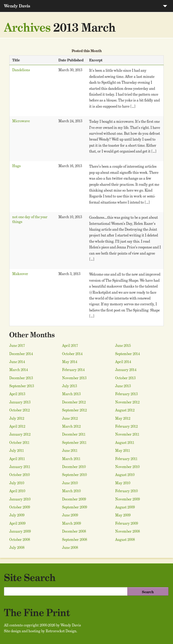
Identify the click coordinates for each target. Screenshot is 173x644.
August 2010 (125, 475)
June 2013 (123, 386)
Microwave (21, 121)
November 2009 (127, 499)
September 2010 (74, 475)
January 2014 (126, 370)
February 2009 (127, 523)
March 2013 (71, 394)
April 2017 (70, 346)
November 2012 (127, 402)
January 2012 (20, 434)
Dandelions (21, 70)
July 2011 (17, 451)
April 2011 (17, 459)
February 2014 (73, 370)
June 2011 (70, 451)
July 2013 (70, 386)
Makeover (20, 274)
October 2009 (20, 507)
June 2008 (70, 548)
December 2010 (74, 467)
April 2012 (17, 426)
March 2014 (19, 370)
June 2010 (70, 483)
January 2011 (20, 467)
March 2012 (71, 426)
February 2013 (126, 394)
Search (148, 592)
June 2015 (123, 346)
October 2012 (20, 410)
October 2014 (72, 354)
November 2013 (74, 378)
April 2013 (17, 394)
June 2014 (17, 362)
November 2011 (127, 434)
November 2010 (127, 467)
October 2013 (125, 378)
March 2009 (72, 523)
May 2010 (123, 483)
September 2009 (75, 507)
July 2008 (17, 548)
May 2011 (123, 451)
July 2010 (17, 483)
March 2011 (71, 459)
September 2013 (22, 386)
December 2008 (74, 531)
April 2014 (123, 362)
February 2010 (126, 491)
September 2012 (74, 410)
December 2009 (74, 499)
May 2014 (70, 362)
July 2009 (17, 515)
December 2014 (21, 354)
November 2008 (127, 531)
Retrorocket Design (61, 631)
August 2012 (125, 410)
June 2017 (17, 346)
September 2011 (74, 443)
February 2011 (126, 459)
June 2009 (70, 515)
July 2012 (17, 418)
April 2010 (17, 491)
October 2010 (20, 475)
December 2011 (74, 434)
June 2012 (70, 418)
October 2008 (20, 540)
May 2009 (123, 515)
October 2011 (19, 443)
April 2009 (17, 523)
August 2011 (125, 443)
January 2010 (20, 499)
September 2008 (75, 540)
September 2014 (127, 354)
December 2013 (21, 378)
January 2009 (20, 531)
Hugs (16, 166)
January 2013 (20, 402)
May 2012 (123, 418)
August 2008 (125, 540)
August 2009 (125, 507)
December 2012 (74, 402)
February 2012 (126, 426)
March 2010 (71, 491)
